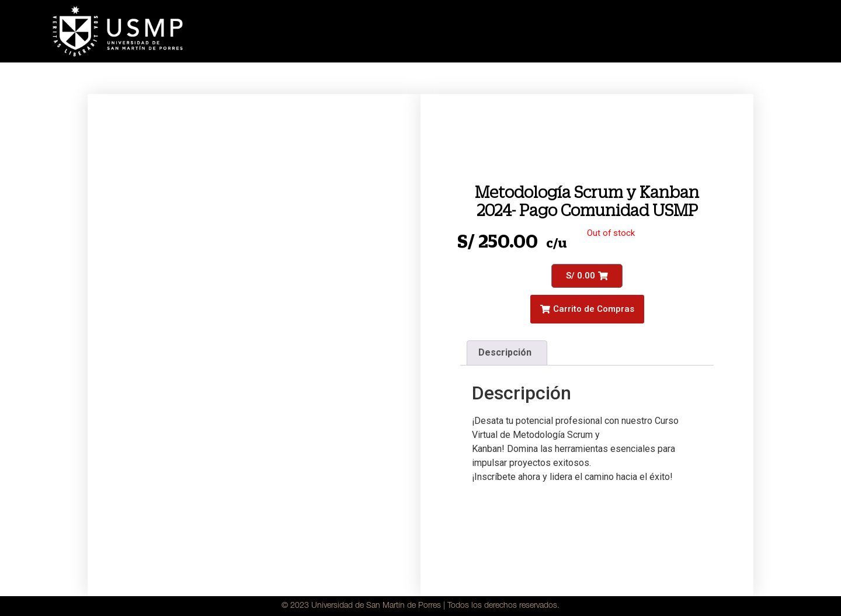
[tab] (507, 353)
